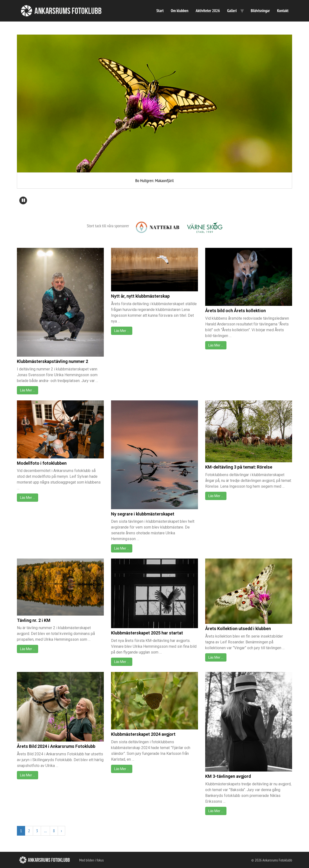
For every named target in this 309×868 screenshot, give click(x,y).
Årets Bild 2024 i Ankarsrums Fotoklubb (56, 746)
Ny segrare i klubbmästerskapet (143, 514)
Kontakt (283, 11)
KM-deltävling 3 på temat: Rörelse (239, 467)
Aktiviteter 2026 (208, 11)
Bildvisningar (260, 11)
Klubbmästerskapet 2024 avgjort (143, 734)
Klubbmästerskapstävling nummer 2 (53, 361)
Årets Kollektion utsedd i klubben (238, 629)
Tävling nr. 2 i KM (34, 620)
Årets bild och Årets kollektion (235, 311)
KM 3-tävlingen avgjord (228, 776)
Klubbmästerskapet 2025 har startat (147, 633)
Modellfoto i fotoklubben (42, 463)
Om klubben (180, 11)
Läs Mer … (28, 390)
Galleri (232, 11)
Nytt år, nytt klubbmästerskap (140, 296)
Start (160, 11)
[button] (23, 200)
